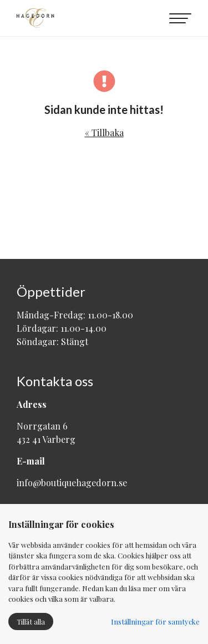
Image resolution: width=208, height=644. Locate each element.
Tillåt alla (31, 621)
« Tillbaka (104, 133)
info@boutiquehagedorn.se (72, 483)
